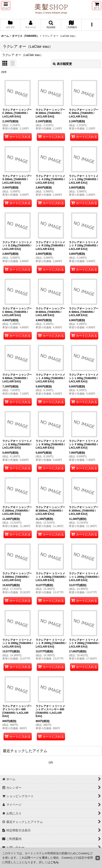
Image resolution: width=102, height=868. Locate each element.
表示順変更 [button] (62, 64)
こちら (54, 862)
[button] (6, 6)
